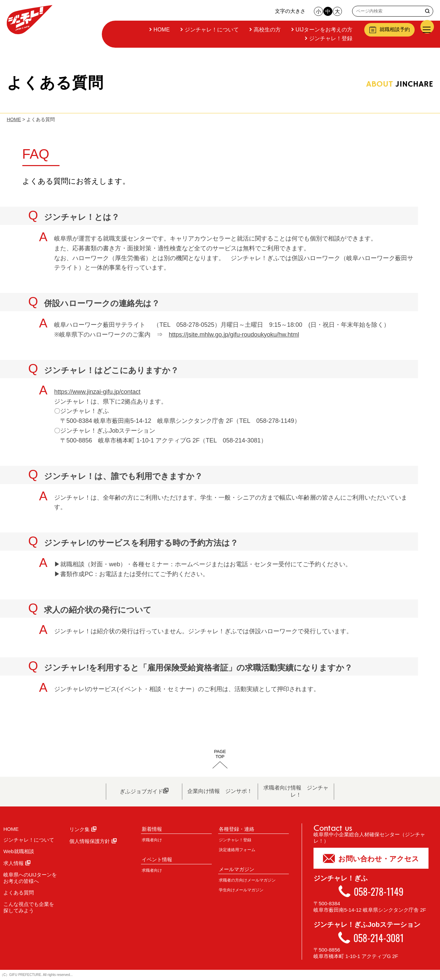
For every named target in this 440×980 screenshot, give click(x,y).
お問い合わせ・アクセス (371, 858)
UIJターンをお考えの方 (323, 30)
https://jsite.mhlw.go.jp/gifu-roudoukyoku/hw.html (234, 335)
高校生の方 (267, 30)
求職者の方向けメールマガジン (247, 880)
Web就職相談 (19, 851)
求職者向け (152, 840)
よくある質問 (19, 893)
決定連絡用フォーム (237, 850)
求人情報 (17, 863)
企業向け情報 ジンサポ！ (220, 791)
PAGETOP (220, 754)
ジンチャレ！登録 (330, 38)
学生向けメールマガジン (241, 890)
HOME (161, 30)
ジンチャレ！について (211, 30)
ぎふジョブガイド (144, 791)
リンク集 (83, 829)
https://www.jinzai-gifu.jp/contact (97, 392)
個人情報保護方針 (93, 841)
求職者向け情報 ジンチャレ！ (296, 791)
